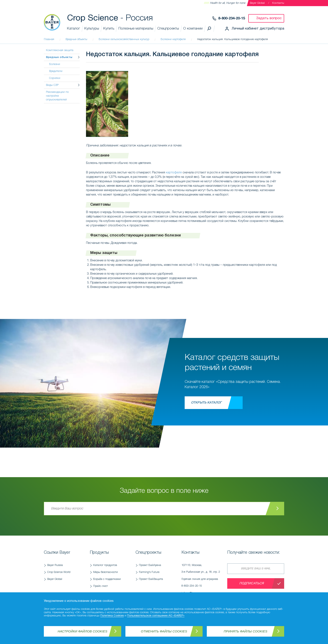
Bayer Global (257, 3)
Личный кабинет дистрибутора (258, 29)
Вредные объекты (59, 57)
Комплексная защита (60, 50)
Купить (109, 29)
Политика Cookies (112, 616)
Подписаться (252, 583)
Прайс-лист (100, 586)
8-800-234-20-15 (232, 18)
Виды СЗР (52, 85)
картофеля (174, 173)
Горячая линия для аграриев (202, 584)
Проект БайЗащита (151, 579)
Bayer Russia (55, 565)
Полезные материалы (136, 29)
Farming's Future (149, 572)
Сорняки (55, 78)
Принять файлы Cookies (245, 631)
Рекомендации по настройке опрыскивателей (57, 96)
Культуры (92, 29)
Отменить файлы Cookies (164, 631)
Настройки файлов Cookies (83, 631)
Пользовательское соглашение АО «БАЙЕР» (156, 616)
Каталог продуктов (105, 565)
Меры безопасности (106, 572)
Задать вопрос (269, 18)
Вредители (56, 71)
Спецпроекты (168, 29)
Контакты (278, 3)
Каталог (74, 29)
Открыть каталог (206, 403)
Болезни (55, 64)
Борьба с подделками (107, 579)
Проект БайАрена (150, 565)
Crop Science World (59, 572)
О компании (193, 29)
